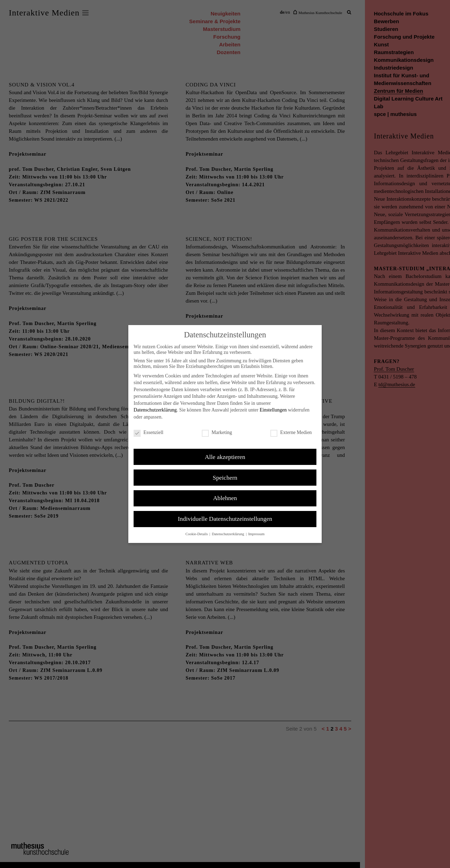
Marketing (217, 433)
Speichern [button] (225, 478)
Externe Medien (291, 433)
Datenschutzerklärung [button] (228, 534)
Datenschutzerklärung (155, 410)
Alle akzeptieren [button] (225, 457)
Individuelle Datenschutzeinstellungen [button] (225, 519)
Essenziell (149, 433)
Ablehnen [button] (225, 498)
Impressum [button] (256, 534)
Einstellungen (273, 410)
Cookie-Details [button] (197, 534)
